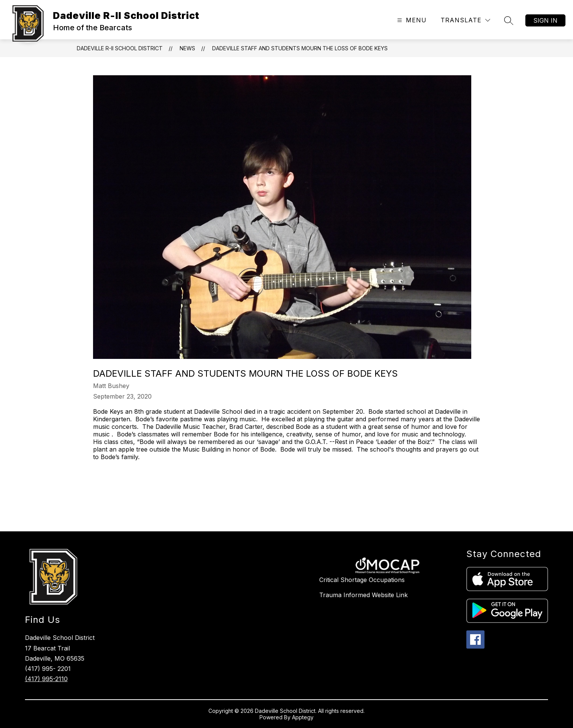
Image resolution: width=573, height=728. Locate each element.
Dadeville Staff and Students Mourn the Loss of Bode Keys (300, 48)
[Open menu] (411, 20)
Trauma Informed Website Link (363, 595)
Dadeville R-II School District (120, 48)
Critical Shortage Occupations (362, 580)
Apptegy (303, 717)
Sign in (545, 20)
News (187, 48)
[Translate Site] (465, 20)
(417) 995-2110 (46, 679)
